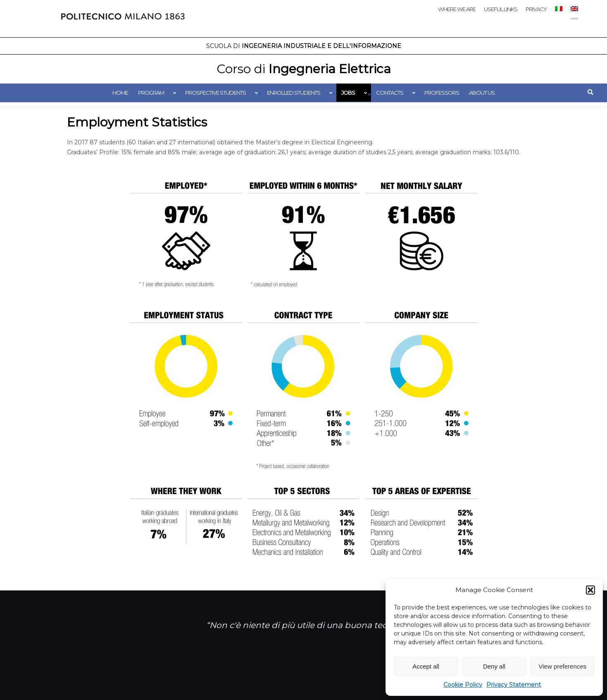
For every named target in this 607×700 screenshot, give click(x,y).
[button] (590, 590)
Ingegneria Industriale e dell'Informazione (304, 46)
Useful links (501, 9)
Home (120, 93)
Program (151, 93)
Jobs (348, 93)
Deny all (494, 666)
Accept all (426, 666)
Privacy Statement (514, 685)
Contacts (390, 93)
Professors (442, 93)
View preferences (563, 666)
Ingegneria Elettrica (304, 69)
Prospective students (215, 93)
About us (482, 93)
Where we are (457, 9)
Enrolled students (294, 93)
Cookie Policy (463, 685)
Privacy (536, 9)
